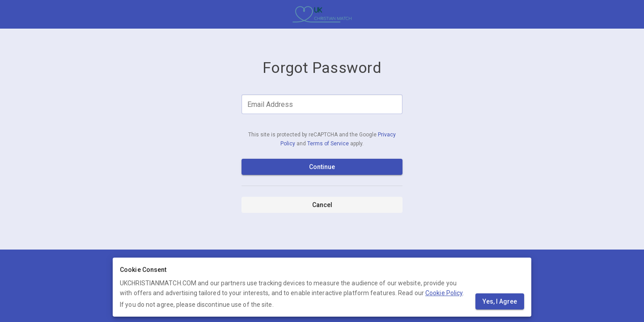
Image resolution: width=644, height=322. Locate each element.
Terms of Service (329, 144)
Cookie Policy (444, 293)
